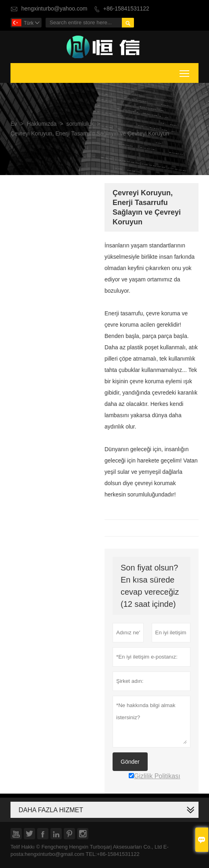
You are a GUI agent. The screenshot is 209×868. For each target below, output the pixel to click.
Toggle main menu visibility (185, 72)
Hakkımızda (42, 124)
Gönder (130, 762)
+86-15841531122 (126, 9)
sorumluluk (80, 124)
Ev (14, 124)
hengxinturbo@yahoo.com (54, 9)
